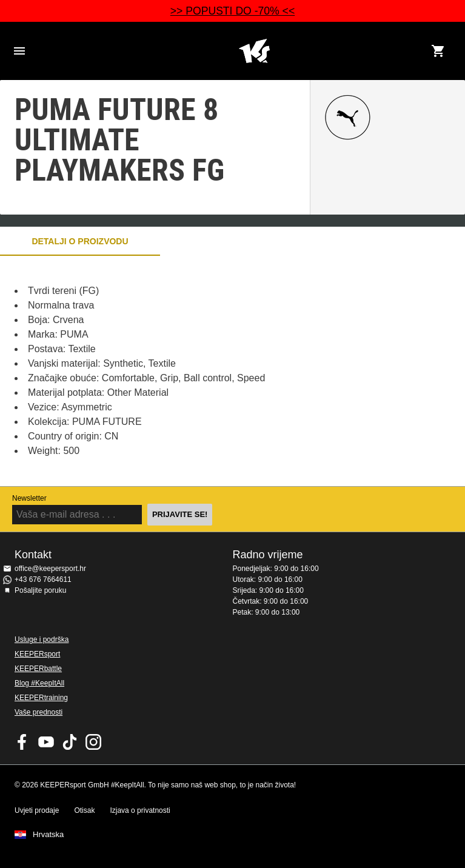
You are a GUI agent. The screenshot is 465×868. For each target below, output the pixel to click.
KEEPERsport (37, 654)
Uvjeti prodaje (37, 810)
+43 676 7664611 (43, 579)
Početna (254, 51)
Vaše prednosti (38, 712)
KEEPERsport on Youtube (46, 742)
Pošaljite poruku (40, 590)
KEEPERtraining (41, 698)
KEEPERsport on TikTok (70, 742)
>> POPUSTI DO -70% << (232, 11)
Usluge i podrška (42, 639)
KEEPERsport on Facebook (22, 742)
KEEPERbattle (38, 669)
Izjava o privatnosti (140, 810)
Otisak (84, 810)
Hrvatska (48, 835)
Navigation (19, 51)
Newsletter (29, 498)
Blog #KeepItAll (39, 683)
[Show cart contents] (438, 51)
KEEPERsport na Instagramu (93, 742)
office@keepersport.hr (50, 569)
